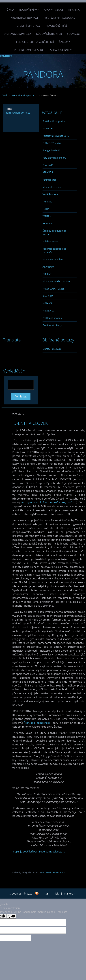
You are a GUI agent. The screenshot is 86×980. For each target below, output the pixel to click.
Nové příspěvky (29, 10)
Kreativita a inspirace (25, 18)
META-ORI (48, 303)
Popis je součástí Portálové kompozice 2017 (39, 851)
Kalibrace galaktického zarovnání (54, 250)
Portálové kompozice (54, 121)
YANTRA (47, 216)
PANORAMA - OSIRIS (54, 289)
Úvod (10, 10)
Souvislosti (75, 34)
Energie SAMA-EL (52, 150)
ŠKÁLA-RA (48, 296)
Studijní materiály (28, 26)
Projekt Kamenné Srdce (30, 50)
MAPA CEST (49, 128)
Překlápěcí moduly (52, 318)
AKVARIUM (48, 267)
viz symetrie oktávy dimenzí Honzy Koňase (49, 502)
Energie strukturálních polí (35, 42)
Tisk (56, 894)
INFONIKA (74, 10)
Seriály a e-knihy (61, 50)
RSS (46, 894)
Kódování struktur (49, 34)
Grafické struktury (52, 325)
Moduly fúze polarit (53, 259)
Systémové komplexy (17, 34)
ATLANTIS (48, 172)
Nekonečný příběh (57, 26)
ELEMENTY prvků (52, 143)
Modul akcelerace (52, 187)
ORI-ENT (47, 274)
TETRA (46, 209)
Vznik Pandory (50, 194)
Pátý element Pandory (54, 158)
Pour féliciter (49, 180)
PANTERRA (48, 311)
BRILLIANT (48, 223)
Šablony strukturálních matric (55, 232)
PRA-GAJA (48, 165)
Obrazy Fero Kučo (52, 349)
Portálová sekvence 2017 (56, 136)
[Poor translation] (11, 916)
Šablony (64, 42)
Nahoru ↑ (70, 894)
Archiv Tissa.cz (54, 10)
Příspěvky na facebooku (60, 18)
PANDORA (6, 56)
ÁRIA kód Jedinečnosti (37, 723)
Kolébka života (50, 241)
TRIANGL (47, 202)
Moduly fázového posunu (56, 281)
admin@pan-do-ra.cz (18, 113)
